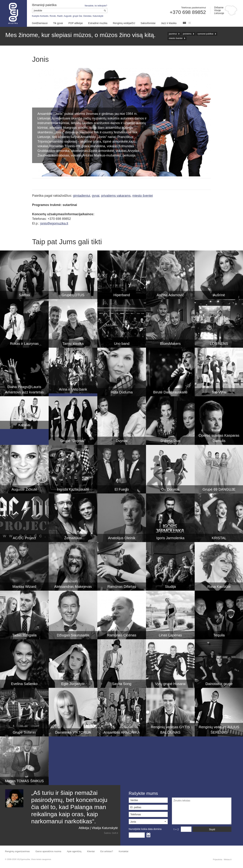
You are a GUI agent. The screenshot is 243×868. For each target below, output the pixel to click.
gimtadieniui (81, 196)
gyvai (96, 196)
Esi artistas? (107, 851)
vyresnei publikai (205, 34)
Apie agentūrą (74, 851)
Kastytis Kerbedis (40, 16)
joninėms (187, 34)
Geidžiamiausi (40, 23)
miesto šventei (176, 38)
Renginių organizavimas (17, 851)
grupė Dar (77, 16)
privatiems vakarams (116, 196)
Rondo (53, 16)
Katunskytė (98, 16)
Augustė (68, 16)
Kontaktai (124, 851)
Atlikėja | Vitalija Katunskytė (98, 828)
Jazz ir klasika (169, 23)
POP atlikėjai (76, 23)
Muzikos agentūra (13, 13)
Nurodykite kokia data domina (145, 829)
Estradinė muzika (98, 23)
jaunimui (173, 34)
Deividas (87, 16)
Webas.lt (228, 859)
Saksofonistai (148, 23)
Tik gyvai (58, 23)
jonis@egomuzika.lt (54, 223)
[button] (148, 822)
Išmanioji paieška (44, 5)
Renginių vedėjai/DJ (124, 23)
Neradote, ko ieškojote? (96, 6)
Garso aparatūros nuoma (48, 851)
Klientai (91, 851)
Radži (60, 16)
